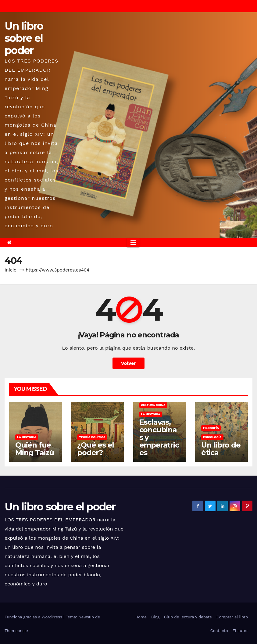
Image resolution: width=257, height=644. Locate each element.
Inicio (11, 270)
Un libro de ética (221, 449)
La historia (27, 437)
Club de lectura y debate (188, 617)
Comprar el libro (232, 617)
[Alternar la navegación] (133, 243)
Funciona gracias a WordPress (34, 617)
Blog (155, 617)
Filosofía (211, 428)
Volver (129, 363)
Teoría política (92, 437)
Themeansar (16, 631)
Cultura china (153, 405)
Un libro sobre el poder (24, 38)
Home (141, 617)
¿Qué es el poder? (96, 449)
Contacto (219, 631)
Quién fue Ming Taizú (35, 449)
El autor (240, 631)
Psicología (212, 437)
